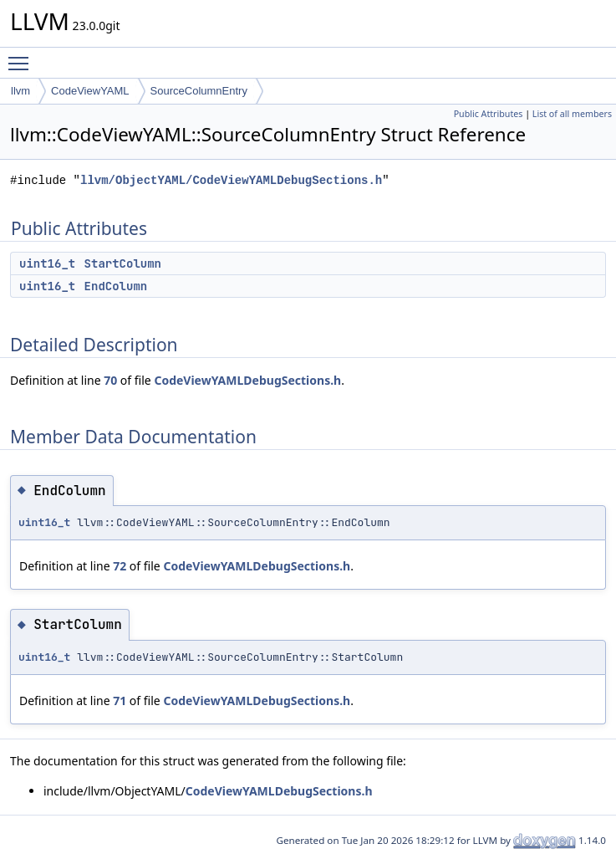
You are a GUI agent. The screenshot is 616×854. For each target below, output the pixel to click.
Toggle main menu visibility (23, 56)
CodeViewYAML (90, 91)
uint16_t (47, 263)
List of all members (572, 114)
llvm (20, 91)
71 (120, 701)
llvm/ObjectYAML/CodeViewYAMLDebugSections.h (231, 180)
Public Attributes (489, 114)
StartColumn (123, 263)
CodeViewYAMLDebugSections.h (247, 380)
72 (120, 566)
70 (110, 380)
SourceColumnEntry (199, 91)
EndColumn (116, 286)
